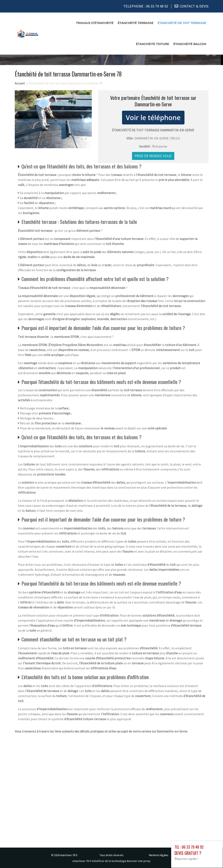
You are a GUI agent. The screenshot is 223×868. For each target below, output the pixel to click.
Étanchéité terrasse (136, 23)
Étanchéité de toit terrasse (182, 23)
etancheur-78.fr (69, 855)
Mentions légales (159, 855)
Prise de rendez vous (153, 156)
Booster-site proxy (139, 861)
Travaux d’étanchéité (95, 23)
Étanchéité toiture (153, 44)
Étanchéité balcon (190, 44)
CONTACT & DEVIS (194, 6)
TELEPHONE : (146, 6)
